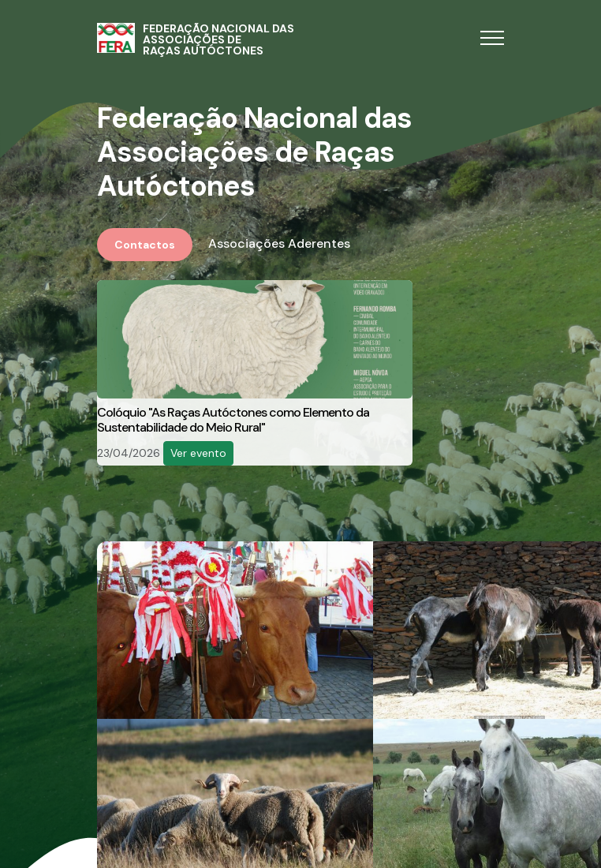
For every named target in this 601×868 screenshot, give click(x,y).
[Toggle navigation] (492, 38)
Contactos (145, 245)
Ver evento (198, 453)
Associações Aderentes (279, 243)
